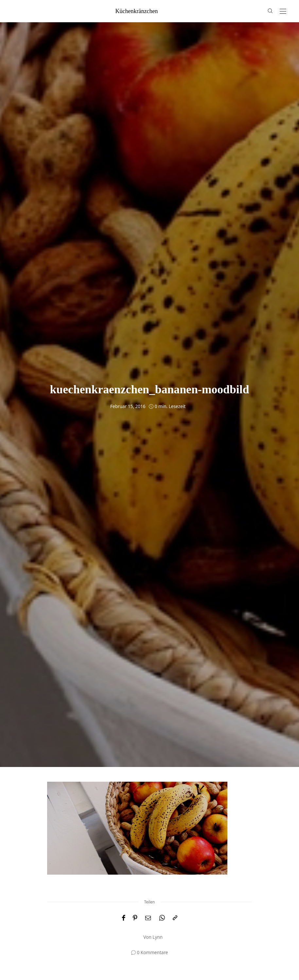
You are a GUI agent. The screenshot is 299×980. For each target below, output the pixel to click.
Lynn (158, 937)
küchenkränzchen (137, 11)
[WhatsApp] (162, 918)
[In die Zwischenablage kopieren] (175, 918)
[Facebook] (123, 918)
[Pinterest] (135, 918)
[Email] (148, 918)
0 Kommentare (153, 952)
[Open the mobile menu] (283, 12)
